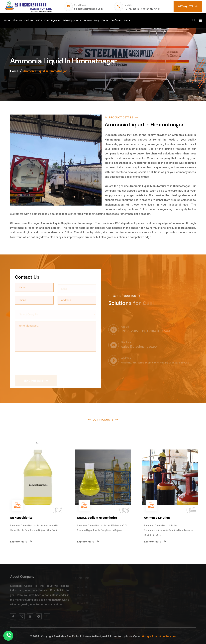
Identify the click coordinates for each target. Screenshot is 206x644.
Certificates (116, 20)
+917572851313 (133, 9)
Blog (97, 20)
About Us (17, 20)
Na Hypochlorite (21, 518)
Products (29, 20)
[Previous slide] (37, 443)
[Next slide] (160, 443)
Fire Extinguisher (52, 20)
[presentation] (40, 362)
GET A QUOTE (188, 6)
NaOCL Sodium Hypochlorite (97, 518)
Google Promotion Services (159, 636)
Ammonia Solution (157, 518)
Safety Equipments (72, 20)
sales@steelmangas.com (88, 9)
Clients (105, 20)
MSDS (39, 20)
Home (7, 20)
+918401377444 (151, 9)
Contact (128, 20)
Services (88, 20)
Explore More (21, 542)
